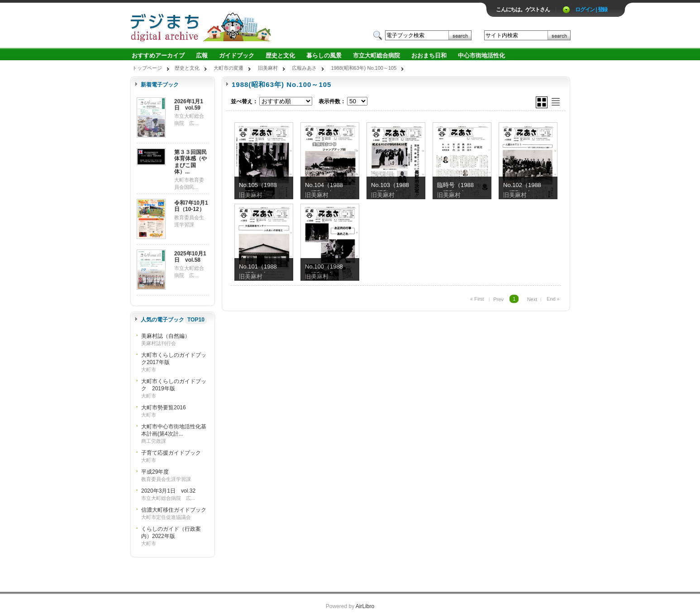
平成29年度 (155, 472)
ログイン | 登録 (591, 10)
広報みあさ (304, 68)
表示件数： (332, 101)
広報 (202, 55)
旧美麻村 (268, 68)
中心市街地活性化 (481, 55)
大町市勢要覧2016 (164, 408)
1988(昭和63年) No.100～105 (364, 68)
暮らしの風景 (324, 55)
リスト (556, 102)
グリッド (542, 102)
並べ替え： (244, 101)
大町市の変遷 (229, 68)
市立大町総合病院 (376, 55)
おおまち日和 (429, 55)
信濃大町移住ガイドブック (174, 510)
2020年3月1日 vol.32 (168, 491)
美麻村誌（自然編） (166, 336)
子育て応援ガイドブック (171, 453)
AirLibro (365, 606)
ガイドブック (237, 55)
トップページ (147, 68)
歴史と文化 (280, 55)
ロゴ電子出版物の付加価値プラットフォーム (236, 26)
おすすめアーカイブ (158, 55)
